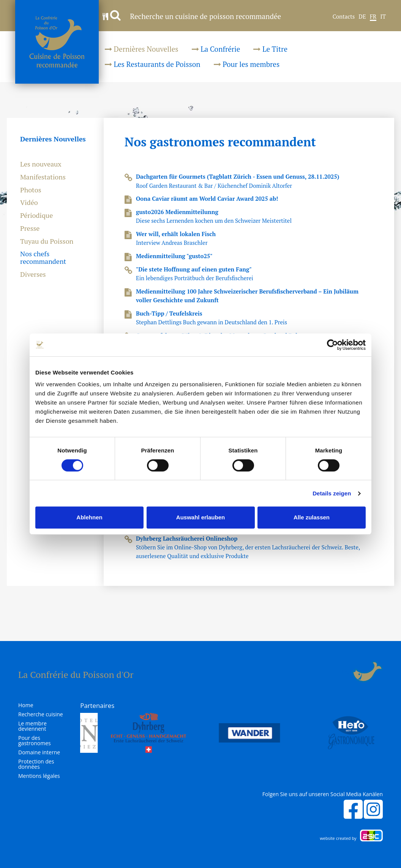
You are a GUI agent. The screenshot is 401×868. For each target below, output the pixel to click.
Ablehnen (89, 517)
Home (26, 705)
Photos (31, 190)
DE (362, 17)
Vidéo (29, 203)
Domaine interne (39, 752)
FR (373, 17)
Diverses (33, 275)
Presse (30, 229)
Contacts (344, 17)
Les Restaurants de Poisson (153, 64)
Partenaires (97, 705)
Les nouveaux (41, 164)
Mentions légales (39, 776)
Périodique (36, 216)
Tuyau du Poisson (47, 241)
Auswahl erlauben (200, 517)
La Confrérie (216, 49)
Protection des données (36, 764)
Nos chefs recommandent (43, 258)
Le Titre (270, 49)
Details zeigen (332, 493)
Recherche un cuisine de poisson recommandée (192, 16)
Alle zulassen (312, 517)
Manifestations (43, 177)
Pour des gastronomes (35, 741)
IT (383, 17)
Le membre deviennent (32, 726)
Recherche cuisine (41, 714)
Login (347, 672)
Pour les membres (247, 64)
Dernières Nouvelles (142, 49)
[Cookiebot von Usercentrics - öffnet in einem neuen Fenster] (332, 345)
